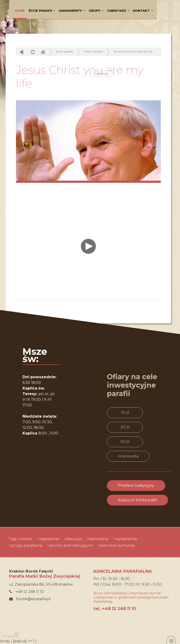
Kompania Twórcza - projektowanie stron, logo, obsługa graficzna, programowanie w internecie (10, 635)
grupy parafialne (27, 545)
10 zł (125, 413)
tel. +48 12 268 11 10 (115, 609)
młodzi (26, 539)
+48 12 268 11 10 (26, 592)
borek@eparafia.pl (30, 599)
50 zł (125, 442)
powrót (21, 52)
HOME (20, 11)
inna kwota (128, 456)
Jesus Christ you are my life (133, 52)
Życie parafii (41, 11)
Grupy (95, 11)
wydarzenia (126, 539)
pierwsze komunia (117, 545)
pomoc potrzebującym (71, 545)
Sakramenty (71, 11)
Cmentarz (117, 11)
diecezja (74, 539)
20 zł (125, 427)
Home (43, 52)
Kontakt (142, 11)
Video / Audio (93, 52)
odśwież (32, 52)
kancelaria (98, 539)
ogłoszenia (49, 539)
